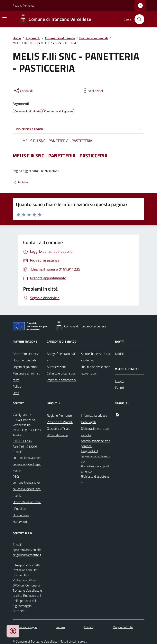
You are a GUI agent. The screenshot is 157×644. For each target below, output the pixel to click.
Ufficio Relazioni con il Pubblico (27, 505)
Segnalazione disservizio (95, 459)
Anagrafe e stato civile (61, 357)
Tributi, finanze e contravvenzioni (95, 370)
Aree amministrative (26, 354)
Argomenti (33, 38)
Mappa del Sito (123, 627)
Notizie (120, 354)
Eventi (119, 388)
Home (17, 38)
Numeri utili (20, 522)
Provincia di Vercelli (60, 422)
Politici (17, 386)
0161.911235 (22, 441)
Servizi (60, 627)
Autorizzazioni (56, 367)
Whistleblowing (57, 435)
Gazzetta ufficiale (59, 429)
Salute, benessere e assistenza (95, 357)
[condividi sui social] (23, 91)
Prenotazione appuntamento (95, 469)
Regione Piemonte (24, 5)
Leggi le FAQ (89, 451)
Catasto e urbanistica (61, 373)
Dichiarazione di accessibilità (95, 432)
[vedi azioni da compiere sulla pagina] (92, 91)
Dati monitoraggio (25, 627)
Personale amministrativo (27, 377)
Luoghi (120, 381)
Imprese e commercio (61, 380)
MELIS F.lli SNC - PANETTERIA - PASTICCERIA (60, 156)
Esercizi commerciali (94, 38)
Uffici (16, 393)
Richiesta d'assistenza (95, 479)
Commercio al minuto (60, 38)
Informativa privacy (94, 415)
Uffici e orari (21, 515)
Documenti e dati (24, 360)
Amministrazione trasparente (95, 443)
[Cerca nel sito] (138, 19)
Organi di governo (25, 367)
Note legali (88, 422)
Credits (89, 627)
